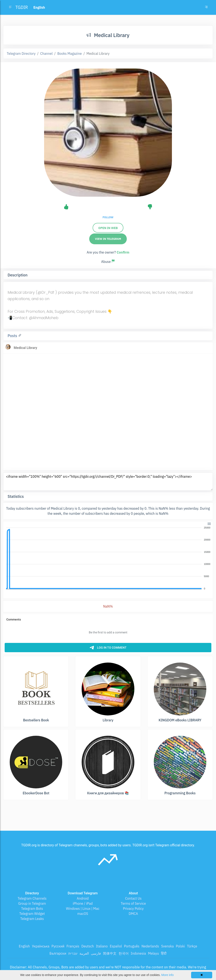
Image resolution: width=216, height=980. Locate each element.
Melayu (154, 953)
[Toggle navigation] (206, 7)
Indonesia (138, 953)
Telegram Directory (21, 54)
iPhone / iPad (83, 903)
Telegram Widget (32, 914)
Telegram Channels (32, 898)
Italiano (102, 946)
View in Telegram (108, 239)
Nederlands (150, 946)
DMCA (133, 914)
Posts (13, 336)
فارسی (96, 953)
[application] (108, 558)
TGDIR (22, 7)
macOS (83, 914)
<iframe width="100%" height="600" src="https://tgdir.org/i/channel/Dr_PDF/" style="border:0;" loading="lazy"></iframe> (108, 482)
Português (132, 946)
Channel (47, 54)
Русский (58, 946)
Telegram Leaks (32, 919)
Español (116, 946)
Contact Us (133, 898)
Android (83, 898)
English (24, 946)
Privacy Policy (133, 909)
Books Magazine (70, 54)
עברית (73, 953)
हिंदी (164, 953)
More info (167, 975)
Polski (180, 946)
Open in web (108, 228)
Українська (41, 946)
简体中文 (110, 953)
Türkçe (192, 946)
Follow (108, 217)
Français (73, 946)
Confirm (123, 252)
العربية (84, 953)
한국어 (124, 953)
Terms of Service (133, 903)
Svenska (167, 946)
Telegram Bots (32, 909)
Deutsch (88, 946)
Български (58, 953)
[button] (209, 524)
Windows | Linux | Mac (83, 909)
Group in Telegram (32, 903)
